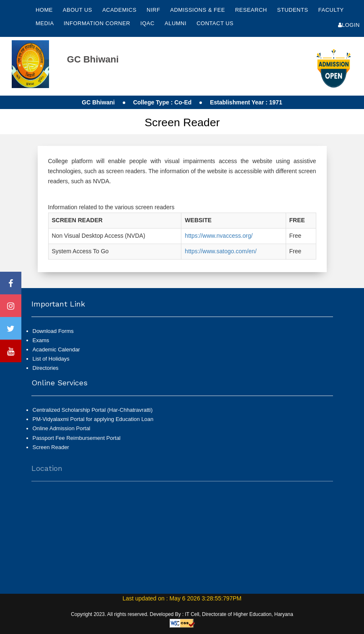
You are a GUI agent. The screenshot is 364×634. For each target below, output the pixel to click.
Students (294, 10)
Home (44, 10)
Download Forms (53, 331)
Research (252, 10)
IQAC (148, 23)
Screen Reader (51, 451)
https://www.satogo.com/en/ (221, 251)
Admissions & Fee (198, 10)
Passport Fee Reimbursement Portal (77, 442)
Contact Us (215, 23)
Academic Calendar (56, 349)
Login (349, 25)
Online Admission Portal (62, 433)
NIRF (153, 10)
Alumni (176, 23)
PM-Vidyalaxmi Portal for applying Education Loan (93, 423)
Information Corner (98, 23)
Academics (120, 10)
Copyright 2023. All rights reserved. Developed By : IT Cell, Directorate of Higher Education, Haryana (182, 614)
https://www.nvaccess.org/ (219, 236)
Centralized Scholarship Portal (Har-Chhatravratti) (93, 414)
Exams (41, 340)
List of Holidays (51, 359)
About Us (78, 10)
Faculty (331, 10)
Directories (46, 368)
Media (45, 23)
